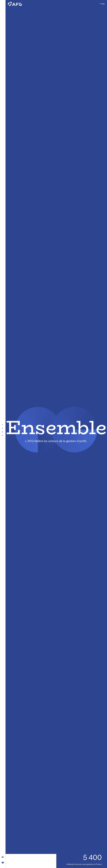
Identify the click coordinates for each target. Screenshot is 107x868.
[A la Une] (3, 425)
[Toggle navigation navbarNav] (102, 4)
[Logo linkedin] (3, 857)
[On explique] (3, 435)
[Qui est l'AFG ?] (3, 432)
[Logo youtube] (3, 862)
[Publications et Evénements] (3, 428)
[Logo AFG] (52, 4)
